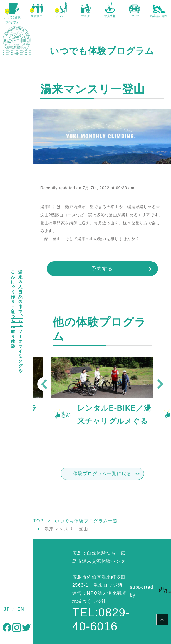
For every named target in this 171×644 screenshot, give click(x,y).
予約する (102, 269)
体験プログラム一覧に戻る (102, 474)
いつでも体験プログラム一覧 (86, 521)
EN (21, 609)
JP (7, 609)
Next (160, 384)
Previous (44, 384)
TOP (39, 521)
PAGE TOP (162, 620)
